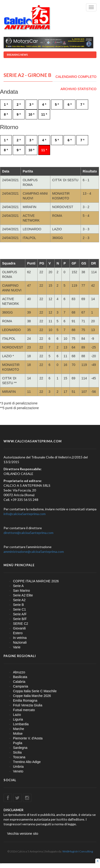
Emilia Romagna (25, 700)
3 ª (31, 105)
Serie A (18, 586)
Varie (17, 647)
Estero (18, 633)
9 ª (19, 114)
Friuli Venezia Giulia (28, 705)
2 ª (19, 105)
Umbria (18, 767)
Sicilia (17, 752)
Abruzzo (19, 672)
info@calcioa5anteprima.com (25, 514)
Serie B (18, 605)
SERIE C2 (21, 624)
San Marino (22, 591)
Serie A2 (19, 600)
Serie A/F (20, 614)
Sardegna (20, 748)
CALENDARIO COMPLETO (76, 77)
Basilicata (20, 677)
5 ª (57, 105)
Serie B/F (20, 619)
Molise (18, 734)
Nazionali (20, 642)
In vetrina (20, 638)
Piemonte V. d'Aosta (28, 738)
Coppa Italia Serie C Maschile (35, 691)
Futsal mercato (24, 710)
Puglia (18, 743)
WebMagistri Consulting (78, 851)
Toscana (19, 757)
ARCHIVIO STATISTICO (78, 89)
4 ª (44, 105)
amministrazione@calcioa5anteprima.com (34, 551)
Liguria (18, 719)
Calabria (19, 682)
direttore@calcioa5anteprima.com (28, 533)
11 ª (44, 114)
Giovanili (19, 628)
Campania (21, 686)
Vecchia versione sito (23, 834)
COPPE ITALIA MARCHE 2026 (36, 581)
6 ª (70, 105)
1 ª (6, 105)
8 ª (6, 114)
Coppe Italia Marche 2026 (32, 696)
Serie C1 (19, 609)
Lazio (17, 715)
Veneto (18, 771)
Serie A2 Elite (23, 595)
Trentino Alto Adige (27, 762)
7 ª (82, 105)
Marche (19, 729)
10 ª (31, 114)
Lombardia (21, 724)
